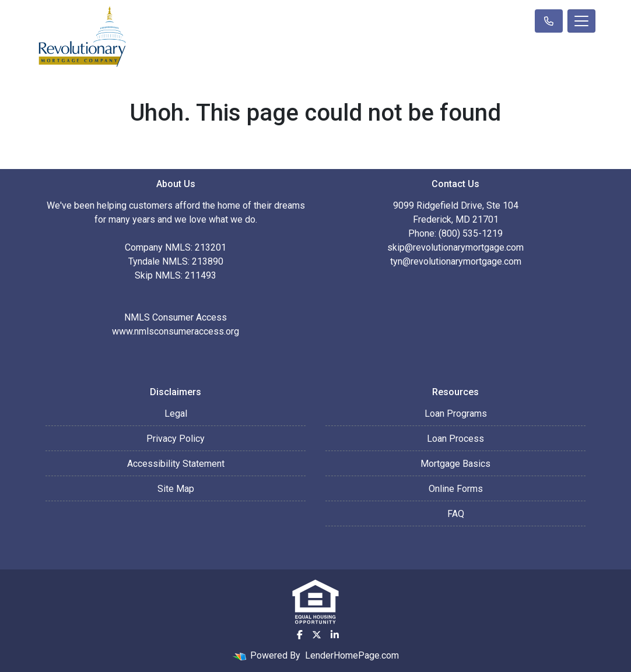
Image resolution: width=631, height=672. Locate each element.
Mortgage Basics (455, 464)
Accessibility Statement (176, 464)
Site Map (176, 489)
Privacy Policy (176, 439)
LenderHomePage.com (352, 655)
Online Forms (456, 489)
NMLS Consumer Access (176, 317)
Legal (176, 414)
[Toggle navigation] (581, 21)
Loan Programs (456, 414)
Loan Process (455, 439)
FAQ (456, 514)
